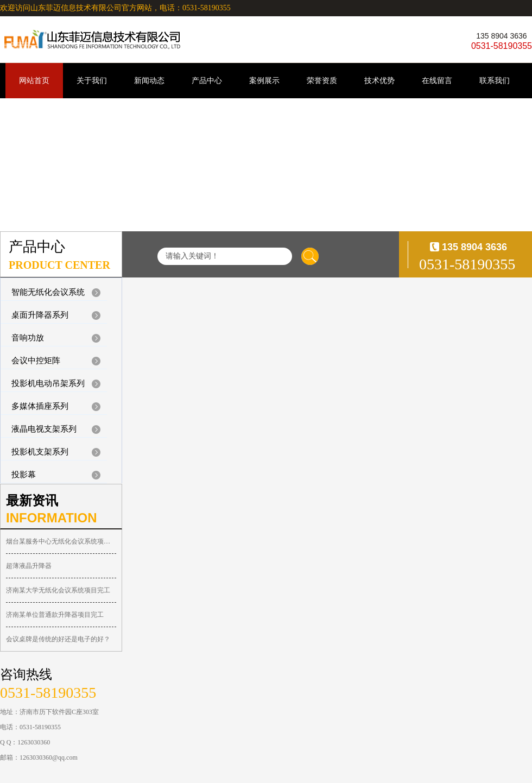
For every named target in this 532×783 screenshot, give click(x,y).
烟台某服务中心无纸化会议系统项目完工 (61, 541)
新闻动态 (149, 81)
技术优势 (379, 81)
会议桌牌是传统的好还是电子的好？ (58, 639)
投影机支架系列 (40, 452)
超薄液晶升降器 (29, 566)
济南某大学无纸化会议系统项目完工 (58, 590)
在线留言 (437, 81)
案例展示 (264, 81)
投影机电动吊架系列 (48, 383)
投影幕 (24, 475)
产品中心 (207, 81)
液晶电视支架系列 (44, 429)
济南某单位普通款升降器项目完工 (55, 615)
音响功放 (28, 338)
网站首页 (34, 81)
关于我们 (92, 81)
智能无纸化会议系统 (48, 292)
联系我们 (495, 81)
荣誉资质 (322, 81)
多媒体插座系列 (40, 406)
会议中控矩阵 (36, 361)
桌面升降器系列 (40, 315)
